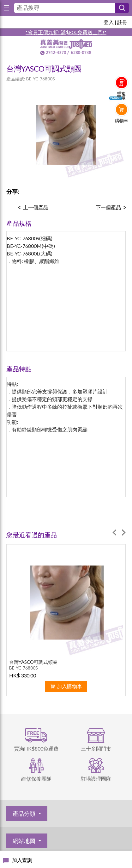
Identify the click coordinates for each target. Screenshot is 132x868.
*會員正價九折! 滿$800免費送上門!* (66, 32)
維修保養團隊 (36, 779)
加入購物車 (69, 686)
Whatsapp (122, 134)
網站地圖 (24, 841)
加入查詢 (22, 860)
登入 (109, 22)
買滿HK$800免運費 (36, 748)
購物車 (122, 121)
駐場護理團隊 (96, 779)
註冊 (122, 22)
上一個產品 (36, 207)
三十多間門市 (96, 748)
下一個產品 (108, 207)
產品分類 (24, 814)
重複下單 (121, 96)
